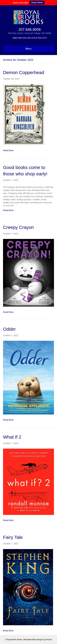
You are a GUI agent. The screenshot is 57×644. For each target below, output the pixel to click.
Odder (9, 329)
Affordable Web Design (33, 640)
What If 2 (12, 437)
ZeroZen (48, 640)
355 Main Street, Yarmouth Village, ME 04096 (30, 33)
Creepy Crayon (18, 227)
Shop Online (37, 3)
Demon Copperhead (24, 72)
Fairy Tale (13, 537)
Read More (8, 150)
